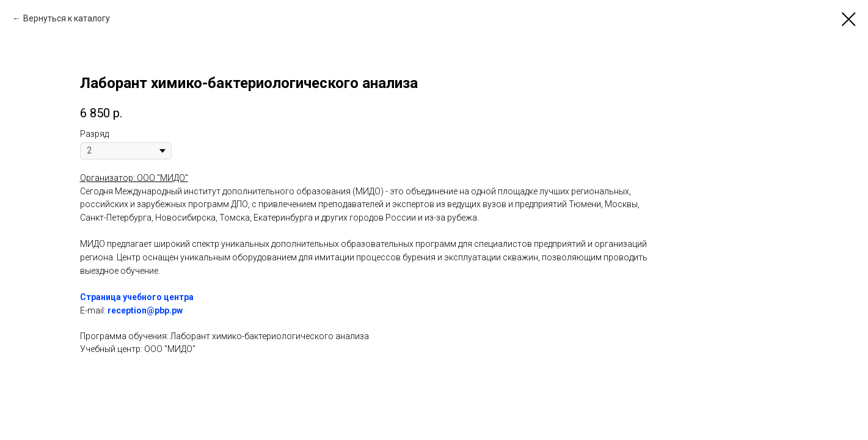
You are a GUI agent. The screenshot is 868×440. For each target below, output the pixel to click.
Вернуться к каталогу (67, 18)
